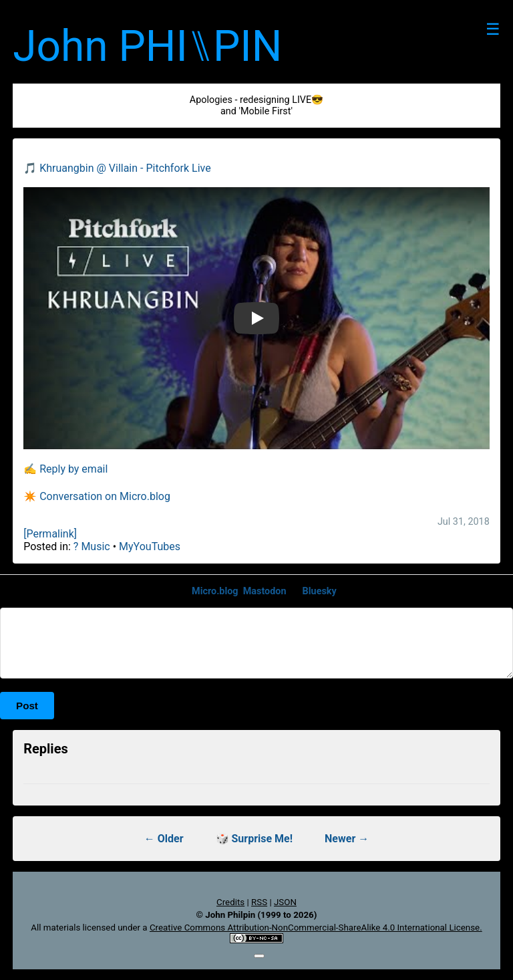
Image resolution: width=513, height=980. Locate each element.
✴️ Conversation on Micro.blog (97, 496)
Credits (230, 902)
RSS (259, 902)
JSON (285, 902)
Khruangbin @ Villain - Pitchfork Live (125, 168)
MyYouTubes (150, 546)
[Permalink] (50, 534)
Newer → (347, 839)
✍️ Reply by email (65, 469)
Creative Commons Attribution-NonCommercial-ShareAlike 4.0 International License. (316, 928)
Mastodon (265, 591)
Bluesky (320, 591)
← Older (164, 839)
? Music (92, 546)
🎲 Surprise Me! (254, 839)
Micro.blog (215, 591)
